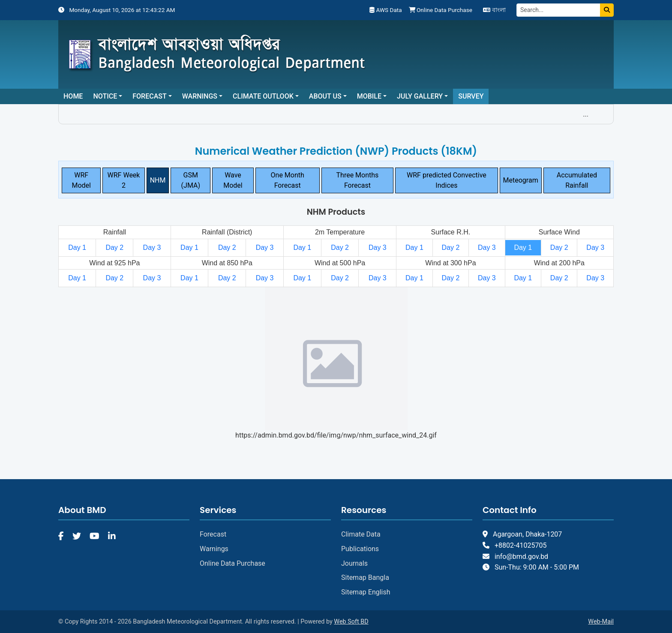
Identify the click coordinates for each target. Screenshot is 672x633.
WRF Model (81, 180)
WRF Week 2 (124, 180)
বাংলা (494, 10)
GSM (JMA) (191, 180)
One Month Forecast (288, 180)
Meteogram (521, 180)
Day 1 (77, 247)
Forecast (213, 534)
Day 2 (114, 247)
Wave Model (233, 180)
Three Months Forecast (358, 180)
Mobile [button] (369, 96)
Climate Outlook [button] (263, 96)
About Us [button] (325, 96)
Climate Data (361, 534)
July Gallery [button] (420, 96)
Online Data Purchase (441, 10)
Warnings (214, 549)
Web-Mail (601, 622)
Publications (360, 549)
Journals (354, 563)
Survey (471, 96)
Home (73, 96)
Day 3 (152, 247)
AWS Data (385, 10)
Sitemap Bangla (365, 577)
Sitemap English (366, 592)
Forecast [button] (149, 96)
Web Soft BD (351, 622)
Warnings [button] (200, 96)
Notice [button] (105, 96)
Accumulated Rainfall (577, 180)
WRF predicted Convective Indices (447, 180)
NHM (158, 180)
